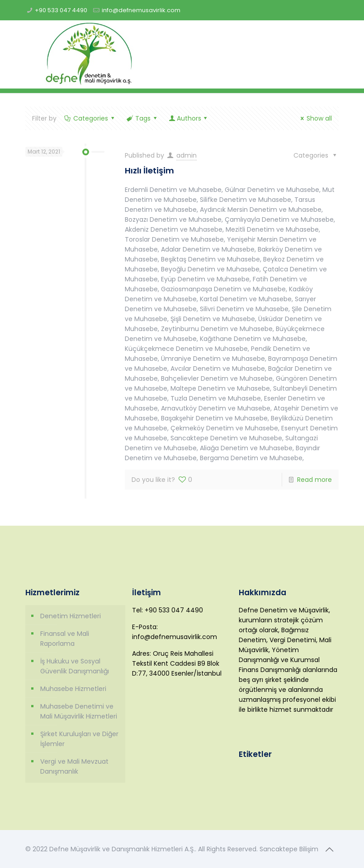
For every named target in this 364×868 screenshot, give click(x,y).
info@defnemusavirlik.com (141, 10)
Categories (90, 118)
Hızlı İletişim (149, 170)
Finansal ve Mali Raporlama (65, 639)
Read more (314, 480)
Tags (142, 118)
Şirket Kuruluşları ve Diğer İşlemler (79, 739)
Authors (189, 118)
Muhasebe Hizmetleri (73, 689)
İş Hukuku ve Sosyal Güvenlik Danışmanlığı (75, 666)
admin (187, 155)
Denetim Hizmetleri (71, 616)
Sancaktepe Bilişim (289, 849)
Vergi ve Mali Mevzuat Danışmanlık (74, 766)
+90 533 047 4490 (61, 10)
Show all (315, 118)
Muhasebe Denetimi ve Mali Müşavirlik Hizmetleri (79, 711)
